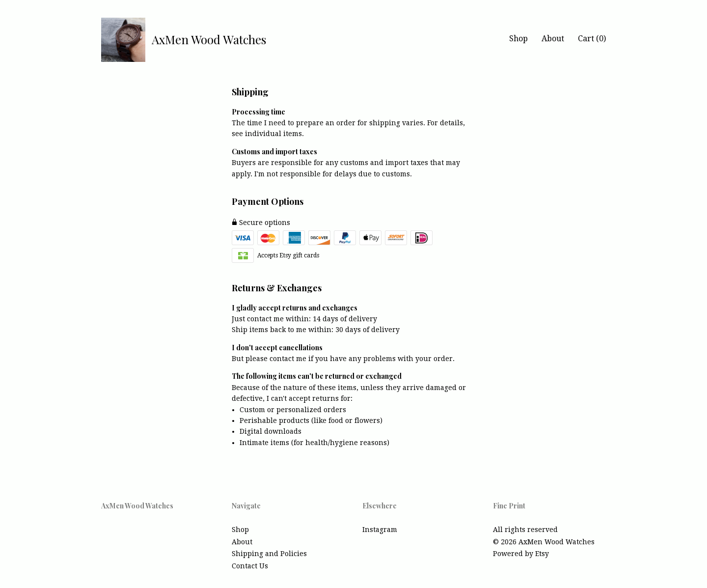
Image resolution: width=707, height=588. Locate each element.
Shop (518, 39)
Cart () (592, 39)
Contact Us (250, 566)
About (553, 39)
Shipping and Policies (269, 554)
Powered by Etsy (521, 554)
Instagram (380, 530)
